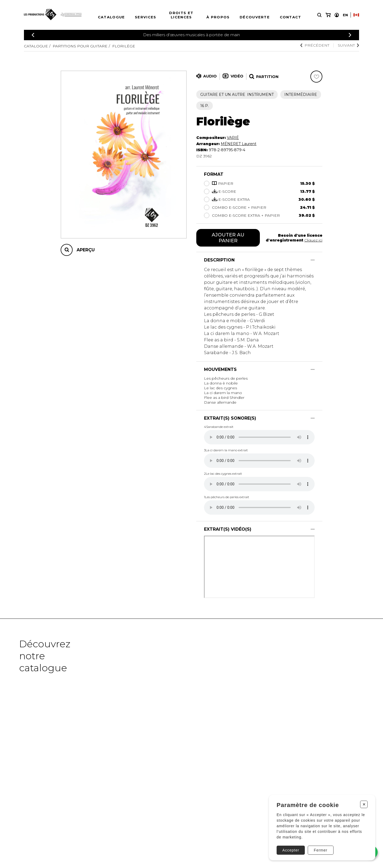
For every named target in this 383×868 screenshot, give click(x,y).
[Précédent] (33, 35)
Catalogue (111, 17)
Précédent (315, 45)
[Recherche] (319, 15)
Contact (291, 17)
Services (145, 17)
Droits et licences (181, 15)
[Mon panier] (328, 15)
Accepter (291, 850)
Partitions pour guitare (80, 46)
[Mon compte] (337, 15)
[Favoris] (316, 77)
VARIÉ (233, 138)
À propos (218, 17)
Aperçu (86, 250)
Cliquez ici (313, 240)
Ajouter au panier (228, 238)
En (345, 15)
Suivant (348, 45)
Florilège (124, 46)
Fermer (321, 850)
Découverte (255, 17)
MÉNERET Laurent (239, 144)
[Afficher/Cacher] (313, 260)
